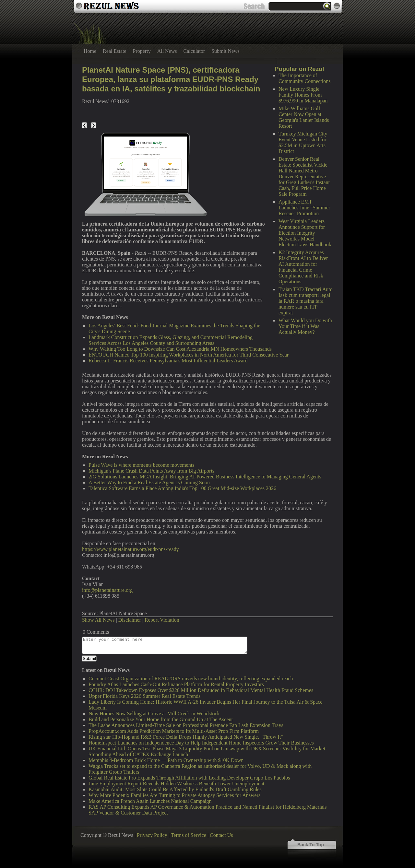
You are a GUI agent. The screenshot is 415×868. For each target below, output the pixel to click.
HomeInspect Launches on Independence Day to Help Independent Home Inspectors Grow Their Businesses (201, 743)
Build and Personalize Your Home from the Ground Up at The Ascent (161, 719)
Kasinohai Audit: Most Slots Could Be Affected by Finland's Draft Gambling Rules (175, 789)
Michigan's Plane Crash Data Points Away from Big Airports (151, 471)
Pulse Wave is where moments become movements (141, 465)
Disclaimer (130, 620)
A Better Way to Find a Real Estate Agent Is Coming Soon (149, 482)
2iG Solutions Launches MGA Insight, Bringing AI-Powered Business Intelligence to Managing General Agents (205, 477)
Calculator (194, 51)
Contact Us (221, 835)
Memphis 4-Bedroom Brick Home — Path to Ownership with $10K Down (166, 760)
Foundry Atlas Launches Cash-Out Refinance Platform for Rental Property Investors (176, 684)
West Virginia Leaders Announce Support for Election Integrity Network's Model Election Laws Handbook (305, 233)
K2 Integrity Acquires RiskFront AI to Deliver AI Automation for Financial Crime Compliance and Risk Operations (303, 267)
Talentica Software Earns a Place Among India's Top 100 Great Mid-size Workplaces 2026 (182, 488)
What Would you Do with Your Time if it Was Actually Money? (305, 326)
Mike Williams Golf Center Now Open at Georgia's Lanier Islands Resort (304, 117)
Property (142, 51)
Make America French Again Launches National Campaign (150, 801)
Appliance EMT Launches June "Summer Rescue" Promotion (304, 208)
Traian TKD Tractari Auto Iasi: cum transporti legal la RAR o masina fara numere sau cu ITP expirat (306, 301)
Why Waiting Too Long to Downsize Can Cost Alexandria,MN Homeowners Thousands (180, 349)
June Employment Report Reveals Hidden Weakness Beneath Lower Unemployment (176, 784)
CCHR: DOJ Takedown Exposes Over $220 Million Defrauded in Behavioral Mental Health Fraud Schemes (201, 690)
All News (167, 51)
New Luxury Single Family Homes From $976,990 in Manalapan (303, 95)
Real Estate (114, 51)
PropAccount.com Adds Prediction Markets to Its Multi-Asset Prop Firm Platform (174, 731)
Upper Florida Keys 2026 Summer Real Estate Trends (144, 696)
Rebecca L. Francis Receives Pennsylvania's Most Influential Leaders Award (168, 361)
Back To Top (311, 845)
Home (90, 51)
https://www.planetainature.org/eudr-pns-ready (130, 549)
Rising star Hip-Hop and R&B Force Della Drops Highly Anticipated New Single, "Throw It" (186, 737)
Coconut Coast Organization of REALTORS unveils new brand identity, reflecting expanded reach (191, 679)
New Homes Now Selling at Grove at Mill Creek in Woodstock (154, 714)
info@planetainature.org (107, 590)
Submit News (225, 51)
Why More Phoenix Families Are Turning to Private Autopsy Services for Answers (174, 795)
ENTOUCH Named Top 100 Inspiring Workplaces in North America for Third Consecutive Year (189, 355)
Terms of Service (189, 835)
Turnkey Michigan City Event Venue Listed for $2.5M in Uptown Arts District (303, 142)
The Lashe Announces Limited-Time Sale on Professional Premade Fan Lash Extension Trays (186, 725)
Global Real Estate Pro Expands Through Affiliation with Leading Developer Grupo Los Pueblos (189, 778)
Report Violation (162, 620)
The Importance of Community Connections (304, 78)
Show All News (98, 620)
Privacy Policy (152, 835)
